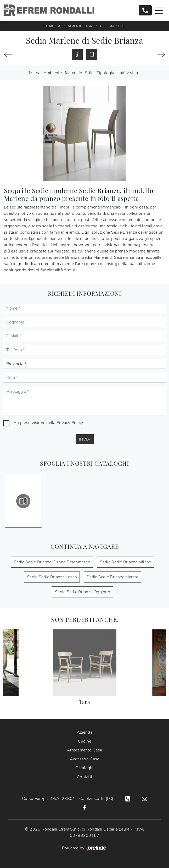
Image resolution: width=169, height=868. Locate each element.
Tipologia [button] (105, 73)
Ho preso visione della (48, 423)
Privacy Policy (70, 423)
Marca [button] (35, 73)
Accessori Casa (85, 759)
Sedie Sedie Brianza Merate (112, 577)
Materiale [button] (73, 73)
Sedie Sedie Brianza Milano (126, 562)
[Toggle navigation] (159, 10)
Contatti (85, 777)
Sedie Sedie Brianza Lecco (52, 577)
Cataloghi (84, 768)
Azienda (85, 732)
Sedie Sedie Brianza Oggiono (83, 592)
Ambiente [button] (53, 73)
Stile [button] (89, 73)
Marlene (117, 26)
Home (49, 26)
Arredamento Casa (75, 26)
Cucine (85, 741)
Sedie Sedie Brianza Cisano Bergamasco (52, 562)
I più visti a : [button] (129, 73)
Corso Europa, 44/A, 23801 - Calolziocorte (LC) (68, 799)
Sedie (101, 26)
